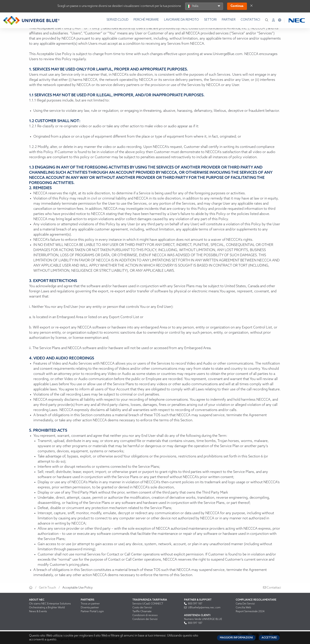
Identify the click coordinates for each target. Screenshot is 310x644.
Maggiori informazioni (236, 638)
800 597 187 (193, 604)
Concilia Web (243, 608)
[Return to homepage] (32, 20)
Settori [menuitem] (210, 20)
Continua (237, 6)
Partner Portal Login (92, 612)
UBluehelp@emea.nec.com (202, 608)
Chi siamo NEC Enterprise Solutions (50, 604)
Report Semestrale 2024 (250, 612)
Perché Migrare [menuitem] (146, 20)
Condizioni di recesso (145, 615)
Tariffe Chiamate (142, 612)
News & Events (38, 612)
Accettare (269, 638)
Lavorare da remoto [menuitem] (181, 20)
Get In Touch (47, 588)
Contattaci (272, 588)
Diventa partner (90, 608)
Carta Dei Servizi (245, 604)
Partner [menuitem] (229, 20)
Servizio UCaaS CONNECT (148, 604)
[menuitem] (273, 20)
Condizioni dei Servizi (145, 619)
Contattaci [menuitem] (250, 20)
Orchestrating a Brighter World (47, 608)
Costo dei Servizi (142, 608)
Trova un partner (90, 604)
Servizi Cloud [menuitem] (117, 20)
